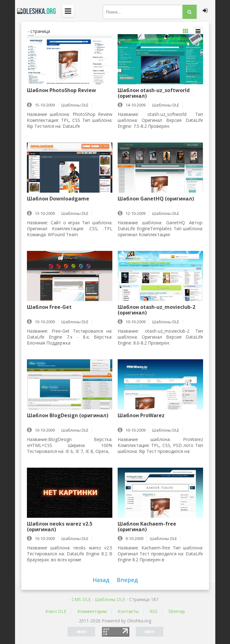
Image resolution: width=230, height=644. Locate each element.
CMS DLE (81, 599)
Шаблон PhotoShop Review (61, 91)
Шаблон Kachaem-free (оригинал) (147, 527)
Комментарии (92, 611)
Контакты (128, 611)
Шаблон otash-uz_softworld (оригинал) (154, 93)
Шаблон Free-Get (49, 307)
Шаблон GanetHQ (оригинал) (156, 199)
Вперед (127, 580)
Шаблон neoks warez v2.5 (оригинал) (60, 527)
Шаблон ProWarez (141, 416)
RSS (153, 611)
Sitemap (177, 611)
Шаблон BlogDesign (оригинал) (68, 416)
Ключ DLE (56, 611)
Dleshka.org (35, 11)
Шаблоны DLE (110, 599)
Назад (101, 580)
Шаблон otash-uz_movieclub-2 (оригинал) (156, 310)
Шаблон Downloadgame (58, 199)
